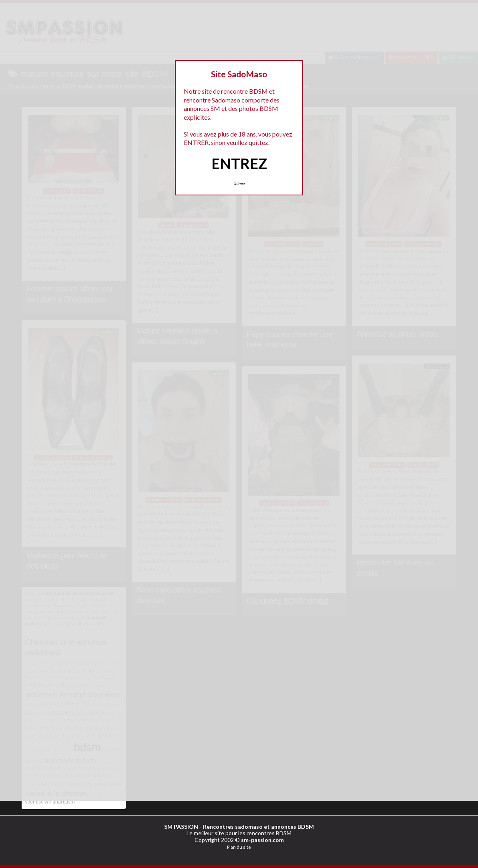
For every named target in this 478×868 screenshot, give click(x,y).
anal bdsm (64, 802)
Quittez (239, 184)
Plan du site (239, 847)
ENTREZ (239, 163)
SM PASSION (181, 827)
